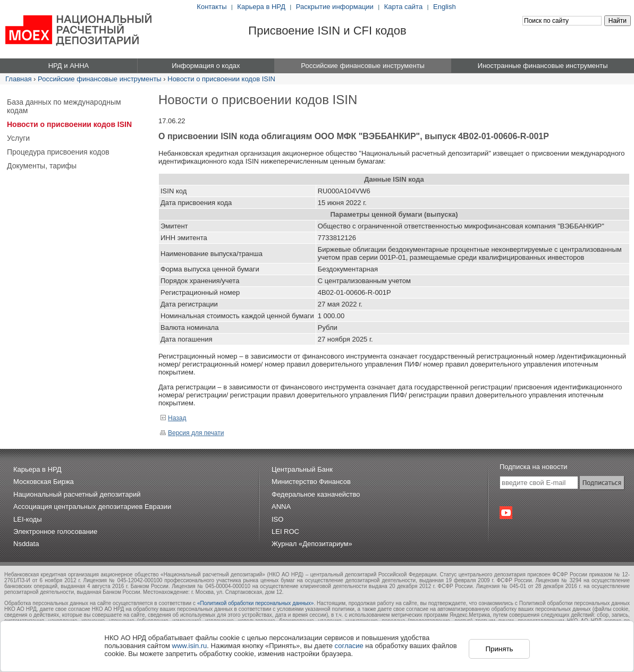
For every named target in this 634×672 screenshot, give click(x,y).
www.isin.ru (190, 646)
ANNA (281, 507)
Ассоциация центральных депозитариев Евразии (92, 507)
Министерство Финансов (311, 482)
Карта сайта (403, 7)
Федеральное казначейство (316, 494)
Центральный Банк (302, 469)
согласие (349, 646)
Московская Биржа (44, 482)
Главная (18, 79)
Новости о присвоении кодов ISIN (221, 79)
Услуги (18, 138)
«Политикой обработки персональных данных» (255, 603)
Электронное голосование (55, 531)
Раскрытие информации (335, 7)
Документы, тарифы (42, 166)
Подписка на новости (534, 467)
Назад (173, 418)
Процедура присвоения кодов (58, 152)
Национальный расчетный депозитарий (77, 494)
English (445, 7)
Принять (499, 649)
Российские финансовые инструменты (100, 79)
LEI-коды (28, 519)
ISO (277, 519)
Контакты (212, 7)
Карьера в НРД (261, 7)
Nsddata (26, 544)
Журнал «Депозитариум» (312, 544)
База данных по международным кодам (64, 106)
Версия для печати (192, 433)
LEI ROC (285, 531)
